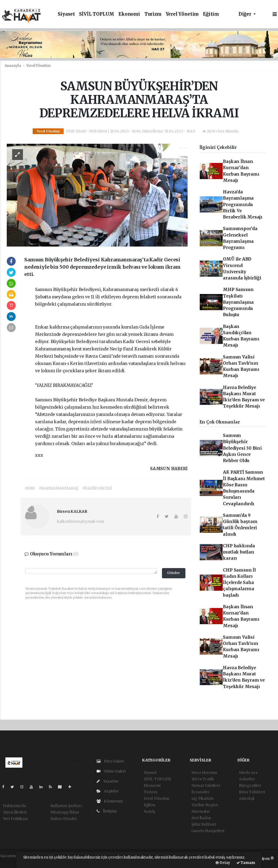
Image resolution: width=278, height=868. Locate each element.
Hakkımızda (14, 806)
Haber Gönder (64, 819)
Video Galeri (111, 771)
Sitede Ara (248, 773)
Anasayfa (13, 66)
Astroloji (247, 798)
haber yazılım (13, 862)
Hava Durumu (204, 773)
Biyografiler (250, 785)
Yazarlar (108, 781)
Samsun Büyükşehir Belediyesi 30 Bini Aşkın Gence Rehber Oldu (242, 448)
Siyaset (66, 14)
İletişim (107, 811)
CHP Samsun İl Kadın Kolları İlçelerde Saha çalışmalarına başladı (239, 583)
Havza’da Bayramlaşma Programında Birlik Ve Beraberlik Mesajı (243, 204)
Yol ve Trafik (203, 779)
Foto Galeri (111, 761)
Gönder (174, 573)
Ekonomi (129, 14)
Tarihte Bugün (205, 805)
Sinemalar (201, 811)
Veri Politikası (15, 819)
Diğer (245, 14)
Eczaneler (201, 792)
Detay (223, 863)
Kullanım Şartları (66, 806)
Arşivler (108, 791)
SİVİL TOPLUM (97, 14)
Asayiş (149, 811)
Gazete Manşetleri (208, 831)
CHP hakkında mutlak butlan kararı (239, 552)
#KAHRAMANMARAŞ (59, 488)
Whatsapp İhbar (65, 812)
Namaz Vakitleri (206, 785)
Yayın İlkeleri (15, 812)
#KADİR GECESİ (97, 488)
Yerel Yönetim (182, 14)
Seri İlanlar (201, 818)
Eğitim (211, 14)
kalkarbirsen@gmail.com (80, 521)
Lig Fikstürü (203, 798)
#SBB (30, 488)
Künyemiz (110, 801)
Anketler (247, 779)
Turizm (153, 14)
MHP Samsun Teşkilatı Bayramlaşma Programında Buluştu (238, 302)
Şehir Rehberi (204, 824)
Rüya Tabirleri (252, 792)
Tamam (246, 863)
